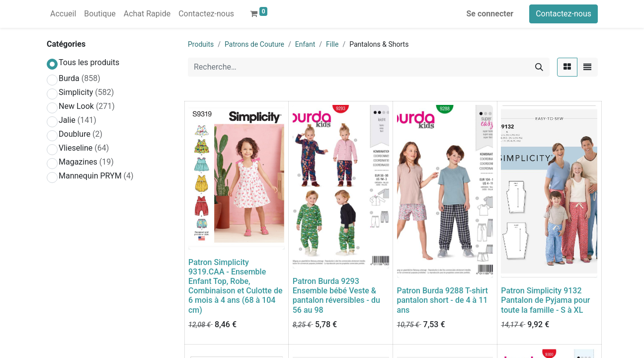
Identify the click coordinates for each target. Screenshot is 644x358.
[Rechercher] (539, 67)
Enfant (305, 44)
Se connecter (490, 14)
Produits (201, 44)
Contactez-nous (563, 14)
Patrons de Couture (254, 44)
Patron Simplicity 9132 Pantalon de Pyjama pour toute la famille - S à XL (545, 300)
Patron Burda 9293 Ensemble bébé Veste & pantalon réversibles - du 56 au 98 (336, 296)
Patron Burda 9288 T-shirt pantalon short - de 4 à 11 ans (443, 300)
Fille (332, 44)
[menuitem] (63, 14)
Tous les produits (89, 62)
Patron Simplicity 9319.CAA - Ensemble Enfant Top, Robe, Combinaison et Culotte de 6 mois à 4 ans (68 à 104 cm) (236, 286)
